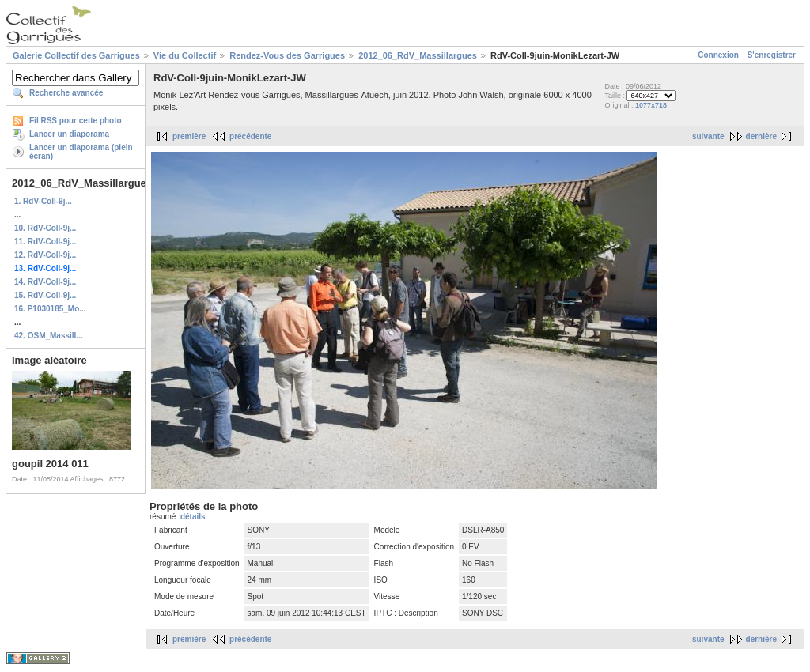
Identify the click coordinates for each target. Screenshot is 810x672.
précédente (250, 136)
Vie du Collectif (185, 55)
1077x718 (651, 105)
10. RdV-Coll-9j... (45, 228)
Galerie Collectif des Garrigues (76, 55)
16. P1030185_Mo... (50, 309)
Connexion (718, 55)
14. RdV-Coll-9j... (45, 282)
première (189, 136)
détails (193, 517)
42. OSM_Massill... (49, 336)
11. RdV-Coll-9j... (45, 242)
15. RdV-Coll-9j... (45, 295)
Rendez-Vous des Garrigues (287, 55)
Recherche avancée (66, 93)
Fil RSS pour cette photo (76, 121)
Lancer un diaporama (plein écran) (81, 152)
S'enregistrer (772, 55)
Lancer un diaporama (69, 134)
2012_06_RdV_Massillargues (418, 55)
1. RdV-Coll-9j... (43, 201)
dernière (761, 136)
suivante (708, 136)
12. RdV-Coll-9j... (45, 255)
